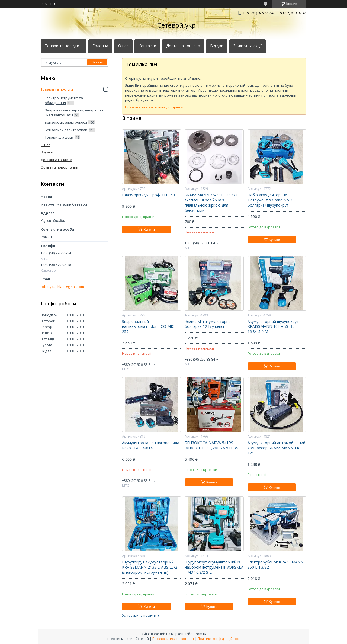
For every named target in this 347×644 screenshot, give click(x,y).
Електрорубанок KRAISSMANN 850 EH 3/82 (276, 565)
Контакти (147, 46)
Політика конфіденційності (219, 639)
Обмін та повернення (59, 167)
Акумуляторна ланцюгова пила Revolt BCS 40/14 (151, 445)
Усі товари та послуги (139, 615)
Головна (100, 46)
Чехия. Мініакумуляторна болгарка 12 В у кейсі (208, 324)
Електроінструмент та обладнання (64, 100)
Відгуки (217, 46)
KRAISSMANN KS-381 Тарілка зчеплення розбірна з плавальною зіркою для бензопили (211, 203)
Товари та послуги (62, 46)
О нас (123, 46)
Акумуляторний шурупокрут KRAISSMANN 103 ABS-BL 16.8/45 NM (273, 327)
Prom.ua (200, 634)
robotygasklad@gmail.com (62, 287)
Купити (149, 230)
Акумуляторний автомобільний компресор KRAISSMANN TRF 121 (276, 448)
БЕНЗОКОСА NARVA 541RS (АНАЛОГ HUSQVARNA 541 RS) (212, 445)
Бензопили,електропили (66, 130)
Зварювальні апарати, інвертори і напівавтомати (74, 113)
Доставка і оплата (183, 46)
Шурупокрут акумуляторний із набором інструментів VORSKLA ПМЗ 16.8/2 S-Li (214, 567)
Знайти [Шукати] (97, 62)
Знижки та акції (248, 46)
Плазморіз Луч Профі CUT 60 (148, 195)
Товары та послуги (57, 89)
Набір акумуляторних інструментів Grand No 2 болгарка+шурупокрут (270, 200)
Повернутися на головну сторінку (154, 107)
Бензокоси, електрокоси (66, 122)
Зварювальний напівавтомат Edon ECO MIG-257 (149, 327)
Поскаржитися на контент (173, 639)
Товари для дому (59, 137)
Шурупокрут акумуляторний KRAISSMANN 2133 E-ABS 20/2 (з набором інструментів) (150, 567)
